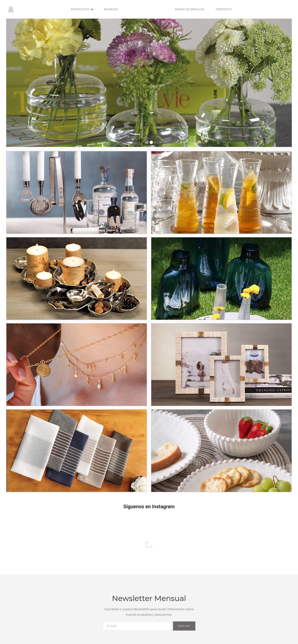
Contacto (224, 9)
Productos (80, 9)
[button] (82, 9)
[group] (149, 83)
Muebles (111, 9)
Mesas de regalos (190, 9)
